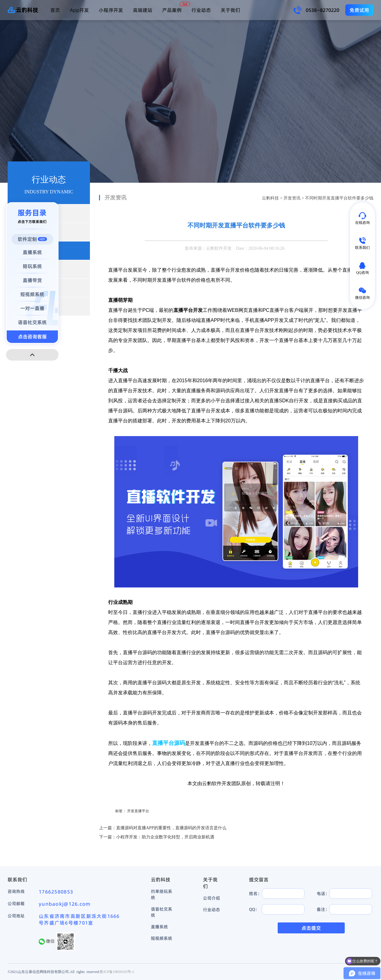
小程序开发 (111, 10)
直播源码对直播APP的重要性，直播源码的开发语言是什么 (171, 828)
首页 (55, 10)
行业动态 (201, 10)
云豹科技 (270, 198)
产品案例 (172, 10)
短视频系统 (162, 938)
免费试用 (359, 10)
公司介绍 (212, 898)
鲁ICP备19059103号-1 (117, 972)
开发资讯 (292, 198)
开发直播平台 (138, 811)
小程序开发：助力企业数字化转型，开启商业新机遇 (165, 837)
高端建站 (143, 10)
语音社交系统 (162, 912)
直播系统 (159, 927)
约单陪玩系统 (162, 894)
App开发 (79, 10)
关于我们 (230, 10)
